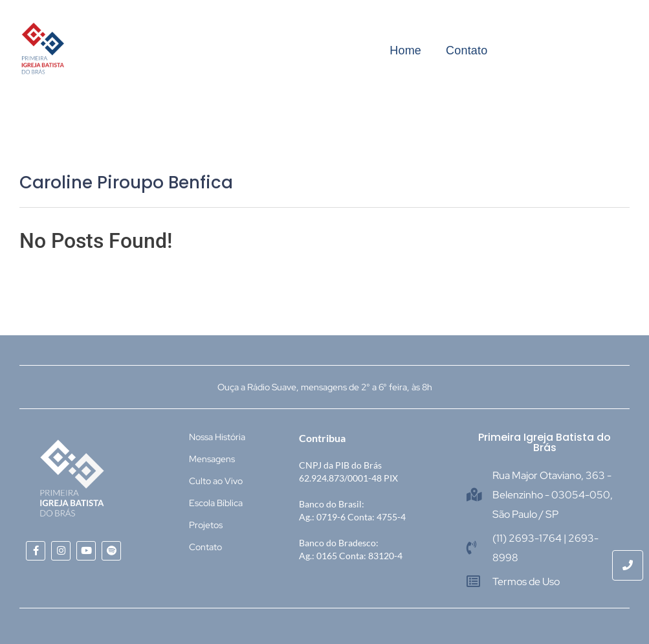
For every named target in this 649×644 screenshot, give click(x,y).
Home (405, 50)
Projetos (206, 525)
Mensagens (212, 459)
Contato (467, 50)
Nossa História (217, 437)
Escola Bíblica (216, 503)
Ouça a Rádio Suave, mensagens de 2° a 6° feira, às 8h (325, 387)
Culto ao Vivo (216, 481)
